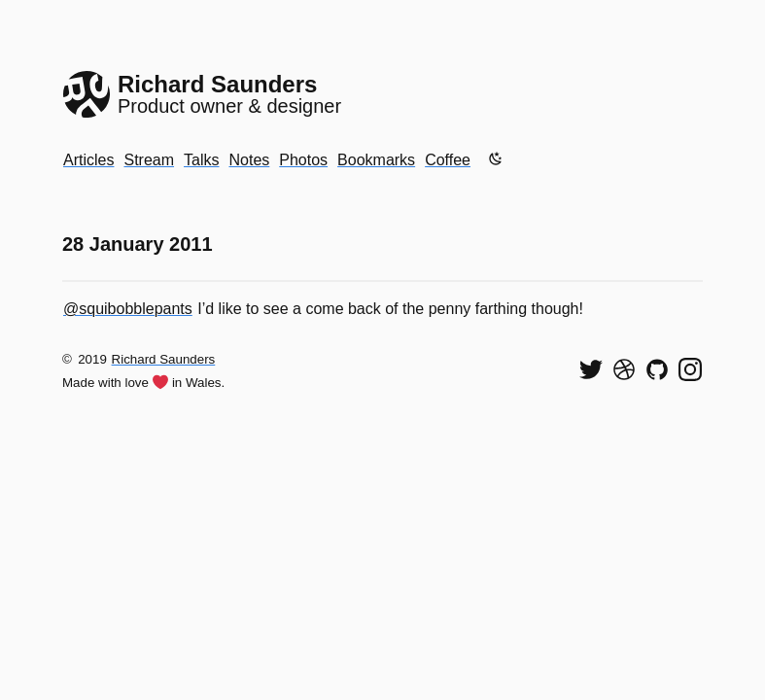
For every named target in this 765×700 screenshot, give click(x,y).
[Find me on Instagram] (690, 369)
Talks (201, 160)
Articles (88, 160)
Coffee (448, 160)
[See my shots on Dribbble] (624, 369)
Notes (249, 160)
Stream (149, 160)
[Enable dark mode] (496, 158)
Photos (303, 160)
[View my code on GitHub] (657, 369)
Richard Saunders (164, 359)
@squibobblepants (128, 309)
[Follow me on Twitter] (591, 369)
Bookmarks (376, 160)
